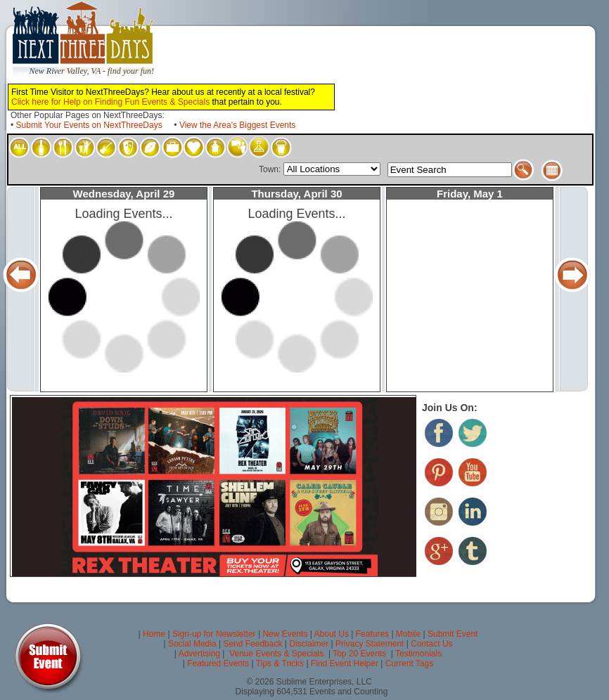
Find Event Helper (345, 663)
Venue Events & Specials (276, 654)
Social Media (192, 644)
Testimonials (418, 654)
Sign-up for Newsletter (214, 634)
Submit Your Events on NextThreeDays (89, 125)
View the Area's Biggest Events (238, 125)
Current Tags (409, 663)
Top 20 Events (359, 654)
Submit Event (453, 634)
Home (154, 634)
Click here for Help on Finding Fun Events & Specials (110, 102)
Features (372, 634)
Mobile (408, 634)
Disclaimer (309, 644)
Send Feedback (252, 644)
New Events (285, 634)
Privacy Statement (370, 644)
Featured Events (218, 663)
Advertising (199, 654)
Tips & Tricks (280, 663)
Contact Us (431, 644)
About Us (332, 634)
